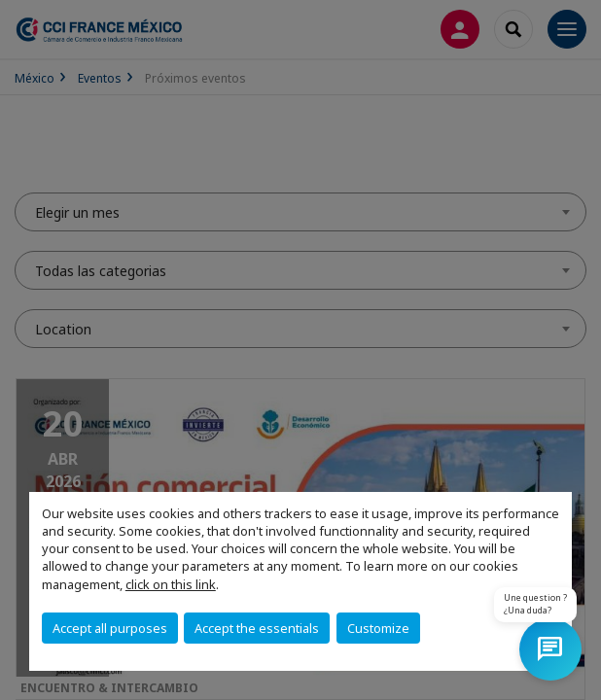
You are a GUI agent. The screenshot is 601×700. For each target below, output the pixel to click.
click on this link (171, 584)
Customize (378, 628)
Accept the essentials (257, 628)
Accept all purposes (110, 628)
